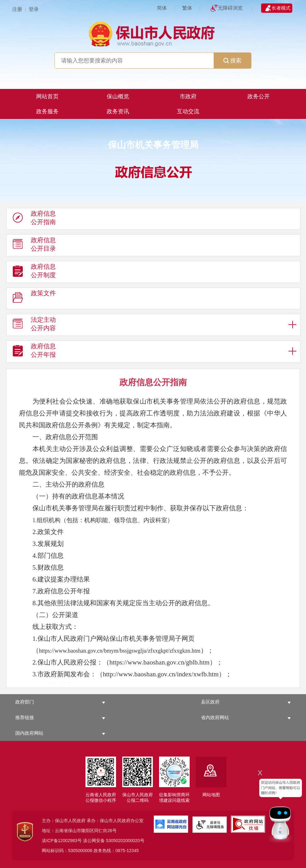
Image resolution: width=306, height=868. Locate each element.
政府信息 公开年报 (34, 352)
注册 (17, 9)
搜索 (232, 61)
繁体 (187, 8)
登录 (34, 9)
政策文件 (34, 299)
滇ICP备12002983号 (62, 841)
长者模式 (281, 8)
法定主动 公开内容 (34, 325)
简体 (162, 8)
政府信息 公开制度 (34, 272)
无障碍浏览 (230, 8)
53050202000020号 (125, 841)
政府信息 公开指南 (34, 219)
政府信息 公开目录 (34, 246)
